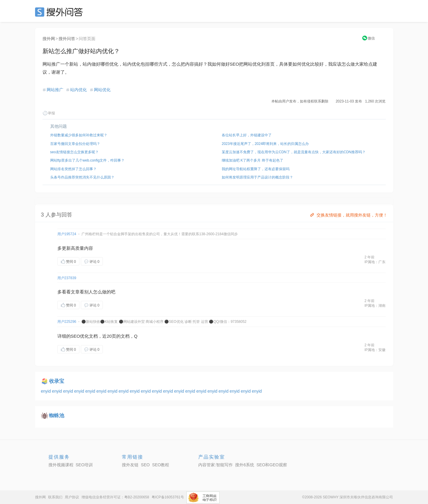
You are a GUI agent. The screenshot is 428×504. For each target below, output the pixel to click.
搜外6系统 (245, 465)
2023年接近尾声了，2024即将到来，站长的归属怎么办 (265, 144)
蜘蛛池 (57, 416)
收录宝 (57, 381)
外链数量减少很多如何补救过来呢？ (79, 135)
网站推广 (55, 90)
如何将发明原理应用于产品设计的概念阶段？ (257, 177)
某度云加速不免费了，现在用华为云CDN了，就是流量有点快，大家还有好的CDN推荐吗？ (294, 152)
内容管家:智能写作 (215, 465)
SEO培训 (84, 465)
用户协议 (72, 497)
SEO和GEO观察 (272, 465)
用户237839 (67, 278)
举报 (49, 113)
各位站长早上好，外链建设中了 (247, 135)
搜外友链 (130, 465)
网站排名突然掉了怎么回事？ (73, 169)
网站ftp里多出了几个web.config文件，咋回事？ (88, 160)
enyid (47, 391)
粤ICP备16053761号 (168, 497)
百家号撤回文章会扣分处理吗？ (75, 144)
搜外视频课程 (61, 465)
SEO (60, 12)
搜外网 (49, 39)
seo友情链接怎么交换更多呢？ (74, 152)
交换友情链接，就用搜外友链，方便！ (348, 215)
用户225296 (67, 322)
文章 (75, 292)
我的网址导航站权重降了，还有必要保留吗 (256, 169)
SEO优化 (80, 336)
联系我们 (55, 497)
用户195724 (67, 234)
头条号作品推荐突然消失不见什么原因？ (82, 177)
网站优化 (102, 90)
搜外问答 (67, 39)
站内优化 (78, 90)
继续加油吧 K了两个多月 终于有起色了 (252, 160)
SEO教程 (161, 465)
